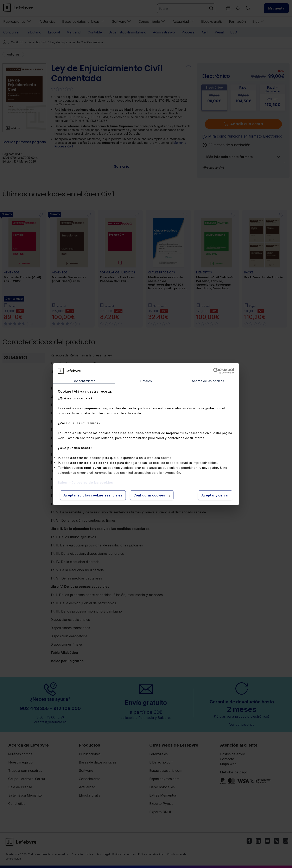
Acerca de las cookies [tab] (208, 381)
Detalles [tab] (146, 381)
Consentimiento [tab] (84, 381)
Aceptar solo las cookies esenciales (93, 495)
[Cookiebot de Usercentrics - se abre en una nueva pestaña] (216, 371)
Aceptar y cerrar (215, 495)
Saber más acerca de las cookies (85, 483)
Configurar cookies (152, 495)
